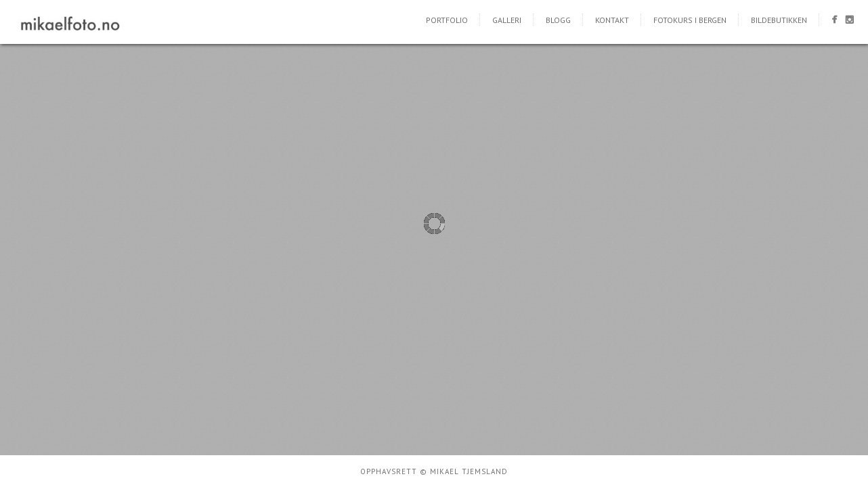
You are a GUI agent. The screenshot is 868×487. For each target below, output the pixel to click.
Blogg (558, 20)
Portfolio (447, 20)
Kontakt (612, 20)
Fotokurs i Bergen (690, 20)
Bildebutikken (779, 20)
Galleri (507, 20)
